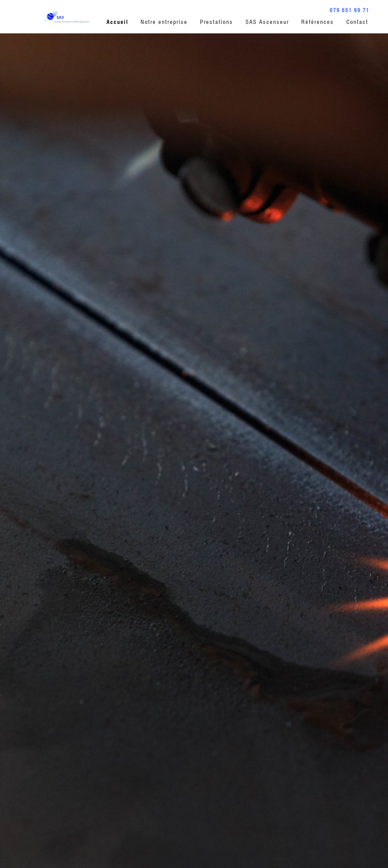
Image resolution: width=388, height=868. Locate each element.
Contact (357, 22)
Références (318, 22)
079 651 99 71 (350, 10)
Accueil (117, 22)
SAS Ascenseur (267, 22)
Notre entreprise (164, 22)
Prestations (217, 22)
